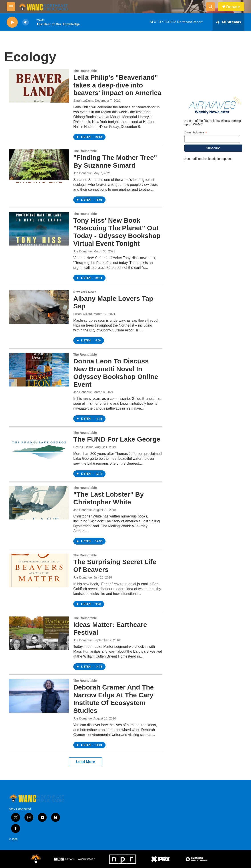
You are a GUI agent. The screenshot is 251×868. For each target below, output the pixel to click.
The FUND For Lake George (117, 439)
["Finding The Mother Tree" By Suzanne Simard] (39, 166)
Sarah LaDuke (83, 101)
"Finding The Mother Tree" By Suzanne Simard (115, 161)
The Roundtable (85, 71)
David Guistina (83, 447)
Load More (85, 762)
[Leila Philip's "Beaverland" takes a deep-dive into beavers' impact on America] (39, 86)
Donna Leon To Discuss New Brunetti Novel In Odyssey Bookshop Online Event (116, 373)
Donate (233, 7)
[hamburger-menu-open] (11, 7)
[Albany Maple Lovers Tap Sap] (39, 307)
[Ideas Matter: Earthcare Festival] (39, 633)
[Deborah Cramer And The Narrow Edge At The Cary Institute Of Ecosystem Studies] (39, 696)
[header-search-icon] (211, 7)
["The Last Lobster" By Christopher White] (39, 503)
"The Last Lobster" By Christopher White (109, 498)
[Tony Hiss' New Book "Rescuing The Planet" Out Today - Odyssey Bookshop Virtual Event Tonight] (39, 229)
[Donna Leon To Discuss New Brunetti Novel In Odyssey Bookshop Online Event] (39, 370)
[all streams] (228, 22)
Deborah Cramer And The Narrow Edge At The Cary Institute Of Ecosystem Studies (114, 699)
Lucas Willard (83, 314)
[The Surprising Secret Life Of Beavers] (39, 570)
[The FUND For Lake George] (39, 448)
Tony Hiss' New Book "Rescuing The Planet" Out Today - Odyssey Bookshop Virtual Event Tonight (117, 232)
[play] (12, 22)
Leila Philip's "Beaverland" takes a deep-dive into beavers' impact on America (117, 85)
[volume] (26, 22)
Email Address (196, 132)
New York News (85, 292)
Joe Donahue (83, 173)
